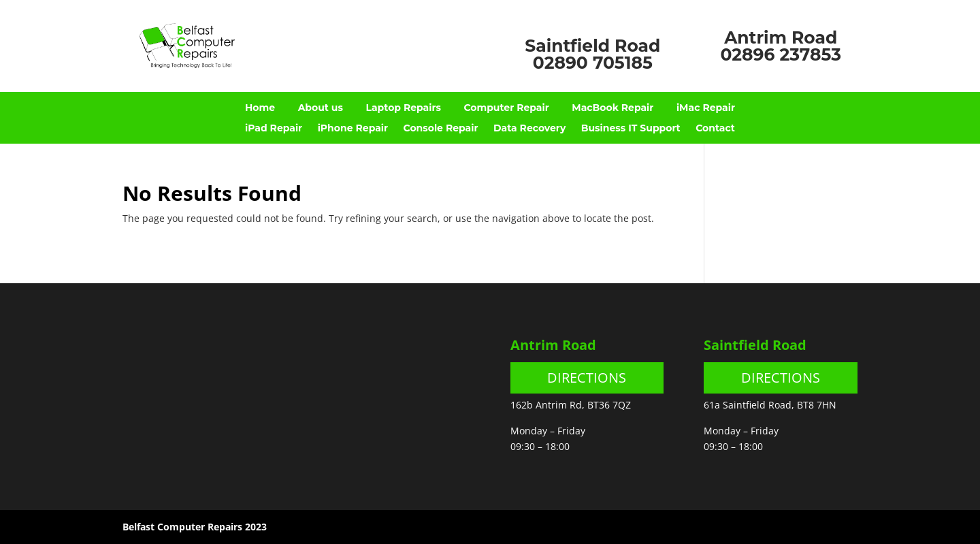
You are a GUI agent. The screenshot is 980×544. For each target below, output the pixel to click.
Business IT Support (631, 129)
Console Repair (441, 129)
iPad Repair (274, 129)
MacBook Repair (612, 108)
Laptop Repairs (403, 108)
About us (321, 108)
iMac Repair (706, 108)
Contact (715, 129)
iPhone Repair (353, 129)
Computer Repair (506, 108)
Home (260, 108)
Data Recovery (529, 129)
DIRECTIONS (587, 378)
